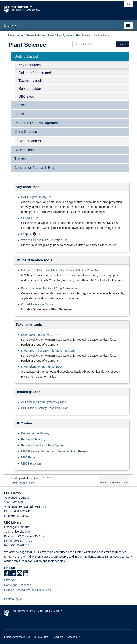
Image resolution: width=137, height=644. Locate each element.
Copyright (58, 637)
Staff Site (10, 580)
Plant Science (83, 35)
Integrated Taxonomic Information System (48, 351)
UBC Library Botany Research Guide (45, 408)
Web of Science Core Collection (42, 240)
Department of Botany (35, 433)
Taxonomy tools (31, 81)
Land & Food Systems (60, 35)
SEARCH (28, 218)
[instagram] (19, 574)
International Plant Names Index (42, 367)
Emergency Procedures (17, 637)
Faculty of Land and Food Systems (44, 445)
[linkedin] (13, 574)
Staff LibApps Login (23, 483)
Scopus (26, 234)
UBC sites (26, 96)
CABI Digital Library (34, 197)
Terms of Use (41, 637)
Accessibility (74, 637)
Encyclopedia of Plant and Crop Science (47, 288)
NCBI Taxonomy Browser (38, 335)
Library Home (16, 35)
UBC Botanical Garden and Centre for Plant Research (56, 451)
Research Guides (36, 35)
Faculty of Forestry (33, 439)
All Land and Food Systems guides (44, 402)
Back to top (13, 599)
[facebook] (7, 574)
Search (122, 44)
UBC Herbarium (31, 463)
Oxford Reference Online (38, 304)
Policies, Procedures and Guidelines (27, 590)
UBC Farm (28, 457)
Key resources (30, 65)
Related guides (30, 89)
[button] (34, 234)
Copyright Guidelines (18, 585)
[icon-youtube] (26, 574)
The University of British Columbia (49, 9)
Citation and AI (30, 141)
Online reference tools (35, 73)
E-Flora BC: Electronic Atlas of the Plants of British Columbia (60, 270)
